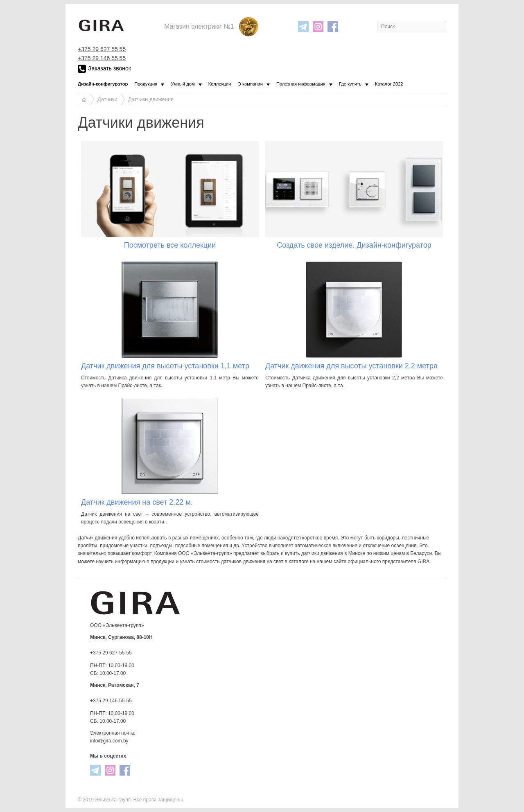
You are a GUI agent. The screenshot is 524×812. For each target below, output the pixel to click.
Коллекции (220, 84)
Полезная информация (301, 84)
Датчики (107, 99)
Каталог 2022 (389, 84)
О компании (250, 84)
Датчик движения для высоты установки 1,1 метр (165, 366)
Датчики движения (151, 99)
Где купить (350, 84)
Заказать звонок (104, 69)
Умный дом (183, 84)
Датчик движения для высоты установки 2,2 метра (351, 366)
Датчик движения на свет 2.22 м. (137, 502)
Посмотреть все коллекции (170, 245)
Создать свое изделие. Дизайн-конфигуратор (354, 245)
